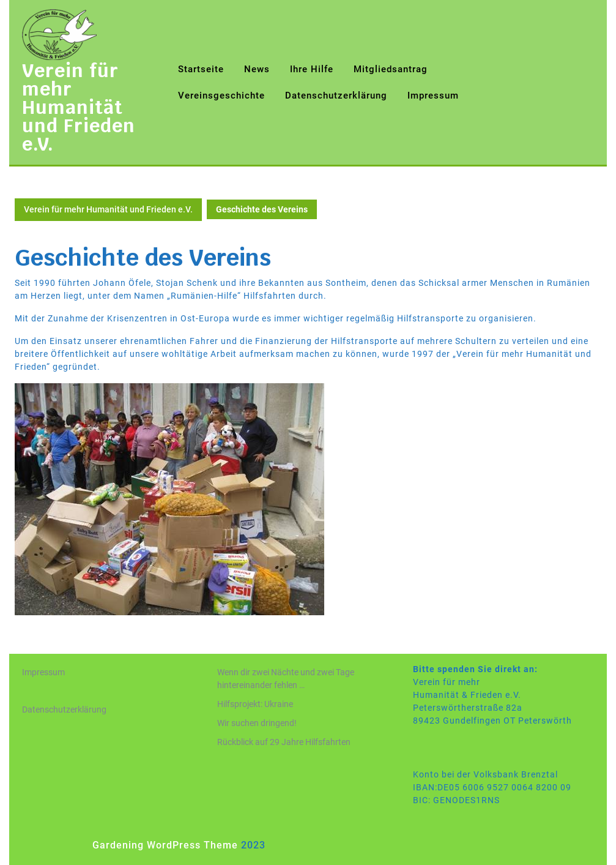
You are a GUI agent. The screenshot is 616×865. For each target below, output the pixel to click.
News (257, 69)
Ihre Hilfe (312, 69)
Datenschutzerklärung (336, 95)
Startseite (201, 69)
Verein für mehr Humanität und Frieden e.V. (79, 107)
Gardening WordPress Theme (165, 845)
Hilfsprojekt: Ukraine (255, 704)
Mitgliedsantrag (391, 69)
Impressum (433, 95)
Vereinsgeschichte (221, 95)
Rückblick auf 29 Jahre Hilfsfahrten (284, 742)
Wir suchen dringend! (257, 723)
